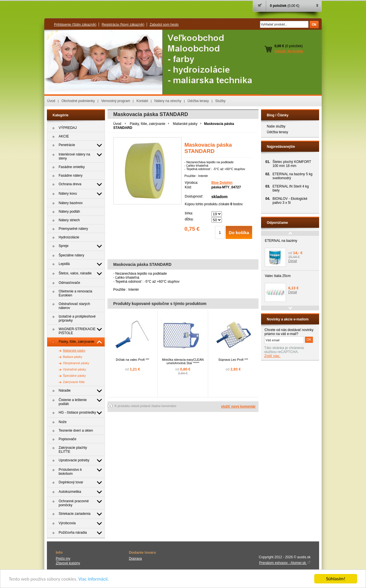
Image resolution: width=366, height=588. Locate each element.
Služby (220, 101)
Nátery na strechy (168, 101)
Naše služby (276, 126)
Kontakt (142, 101)
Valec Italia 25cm (278, 276)
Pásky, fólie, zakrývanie (148, 124)
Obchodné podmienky (78, 101)
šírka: (189, 213)
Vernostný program (116, 101)
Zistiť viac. (272, 356)
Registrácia (123, 25)
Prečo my (63, 559)
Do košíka (239, 233)
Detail (293, 261)
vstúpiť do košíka (289, 51)
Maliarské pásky (185, 124)
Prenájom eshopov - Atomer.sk (285, 563)
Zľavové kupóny (68, 563)
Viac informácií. (94, 579)
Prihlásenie (75, 25)
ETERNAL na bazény (281, 241)
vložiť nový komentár (238, 406)
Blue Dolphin (222, 183)
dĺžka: (189, 219)
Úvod (51, 101)
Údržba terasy (198, 101)
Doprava (135, 559)
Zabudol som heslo (164, 25)
